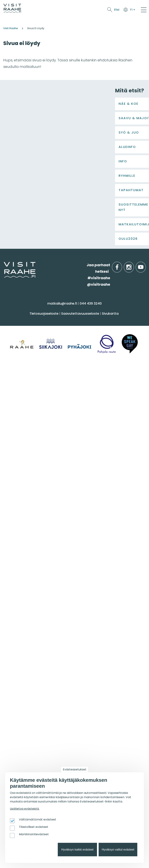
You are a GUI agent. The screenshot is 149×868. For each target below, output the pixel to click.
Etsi (117, 10)
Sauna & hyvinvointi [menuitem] (22, 523)
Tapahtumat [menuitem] (19, 672)
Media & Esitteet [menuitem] (19, 638)
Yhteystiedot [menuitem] (16, 624)
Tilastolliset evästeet (34, 827)
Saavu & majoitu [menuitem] (94, 514)
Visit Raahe (11, 28)
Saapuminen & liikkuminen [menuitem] (99, 530)
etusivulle (4, 473)
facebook (121, 473)
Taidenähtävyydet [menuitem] (92, 709)
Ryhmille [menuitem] (86, 608)
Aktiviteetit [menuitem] (14, 530)
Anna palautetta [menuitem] (20, 631)
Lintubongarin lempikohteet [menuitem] (100, 688)
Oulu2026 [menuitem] (86, 736)
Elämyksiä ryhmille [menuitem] (92, 624)
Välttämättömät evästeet (38, 819)
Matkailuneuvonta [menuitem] (21, 617)
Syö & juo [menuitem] (15, 571)
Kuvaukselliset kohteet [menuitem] (95, 717)
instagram (133, 473)
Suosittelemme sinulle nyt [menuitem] (104, 672)
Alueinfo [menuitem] (85, 571)
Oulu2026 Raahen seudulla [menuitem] (100, 681)
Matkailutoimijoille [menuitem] (25, 736)
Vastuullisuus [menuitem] (16, 645)
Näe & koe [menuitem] (16, 514)
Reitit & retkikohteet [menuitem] (21, 559)
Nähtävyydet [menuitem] (16, 545)
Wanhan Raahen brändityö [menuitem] (28, 659)
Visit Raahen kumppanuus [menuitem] (28, 746)
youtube (145, 473)
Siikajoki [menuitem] (82, 581)
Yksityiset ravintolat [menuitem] (92, 617)
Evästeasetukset (75, 769)
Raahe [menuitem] (82, 595)
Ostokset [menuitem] (12, 552)
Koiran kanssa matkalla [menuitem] (96, 695)
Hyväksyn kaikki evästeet (77, 850)
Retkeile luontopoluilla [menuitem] (95, 702)
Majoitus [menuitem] (83, 523)
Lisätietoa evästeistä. (25, 809)
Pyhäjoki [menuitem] (83, 588)
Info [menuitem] (9, 608)
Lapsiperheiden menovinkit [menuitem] (99, 724)
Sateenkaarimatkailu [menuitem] (23, 652)
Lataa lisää (56, 448)
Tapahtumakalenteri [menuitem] (23, 681)
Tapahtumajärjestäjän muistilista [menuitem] (25, 761)
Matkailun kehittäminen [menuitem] (25, 753)
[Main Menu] (144, 10)
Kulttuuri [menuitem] (12, 538)
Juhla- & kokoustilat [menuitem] (93, 631)
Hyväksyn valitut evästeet (118, 850)
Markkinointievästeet (34, 834)
